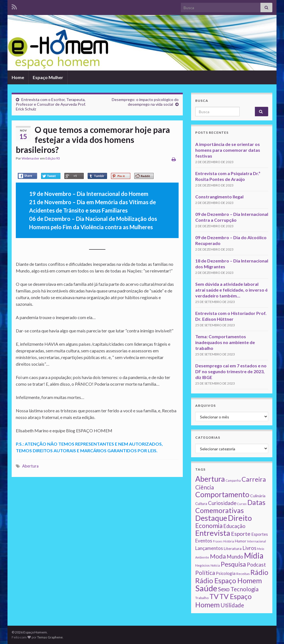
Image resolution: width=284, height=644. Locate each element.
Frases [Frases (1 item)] (218, 541)
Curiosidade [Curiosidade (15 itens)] (222, 503)
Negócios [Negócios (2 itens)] (202, 565)
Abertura (30, 466)
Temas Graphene (50, 637)
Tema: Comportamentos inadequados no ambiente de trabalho (225, 342)
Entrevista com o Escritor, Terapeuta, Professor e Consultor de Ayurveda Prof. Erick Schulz (51, 104)
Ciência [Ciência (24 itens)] (205, 487)
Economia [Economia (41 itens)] (209, 526)
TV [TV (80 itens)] (214, 596)
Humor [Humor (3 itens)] (241, 541)
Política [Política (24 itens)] (205, 573)
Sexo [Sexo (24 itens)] (224, 589)
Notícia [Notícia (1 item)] (215, 565)
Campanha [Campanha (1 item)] (233, 480)
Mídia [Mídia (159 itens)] (254, 555)
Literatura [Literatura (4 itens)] (233, 548)
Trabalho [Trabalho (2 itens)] (202, 598)
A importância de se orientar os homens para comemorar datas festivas (228, 150)
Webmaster (31, 158)
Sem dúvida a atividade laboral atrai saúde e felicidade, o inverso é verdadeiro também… (231, 290)
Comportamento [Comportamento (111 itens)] (222, 494)
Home (18, 77)
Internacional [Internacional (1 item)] (257, 541)
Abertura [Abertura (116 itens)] (210, 479)
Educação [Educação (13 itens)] (234, 526)
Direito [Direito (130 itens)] (240, 518)
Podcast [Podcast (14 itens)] (256, 565)
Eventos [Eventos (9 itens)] (204, 541)
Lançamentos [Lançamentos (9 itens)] (209, 548)
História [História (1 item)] (229, 541)
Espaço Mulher (48, 77)
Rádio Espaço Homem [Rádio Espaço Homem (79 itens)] (229, 580)
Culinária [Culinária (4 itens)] (258, 496)
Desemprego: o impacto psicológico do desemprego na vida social (145, 102)
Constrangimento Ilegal (219, 197)
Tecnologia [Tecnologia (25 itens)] (244, 589)
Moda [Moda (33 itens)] (218, 556)
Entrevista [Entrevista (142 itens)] (213, 533)
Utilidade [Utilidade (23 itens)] (232, 605)
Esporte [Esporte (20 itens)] (241, 534)
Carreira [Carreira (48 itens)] (254, 479)
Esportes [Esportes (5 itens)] (260, 534)
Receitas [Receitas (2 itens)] (243, 574)
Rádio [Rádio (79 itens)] (259, 572)
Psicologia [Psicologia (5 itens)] (226, 573)
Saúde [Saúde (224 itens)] (206, 588)
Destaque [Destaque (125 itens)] (211, 518)
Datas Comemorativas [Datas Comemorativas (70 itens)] (230, 506)
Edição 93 (53, 158)
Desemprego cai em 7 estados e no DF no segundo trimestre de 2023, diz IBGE (231, 371)
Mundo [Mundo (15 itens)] (235, 556)
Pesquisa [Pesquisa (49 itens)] (233, 564)
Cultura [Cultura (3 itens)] (201, 504)
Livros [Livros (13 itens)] (249, 548)
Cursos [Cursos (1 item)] (242, 504)
